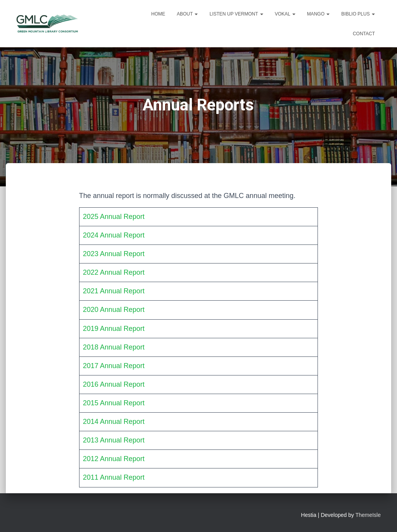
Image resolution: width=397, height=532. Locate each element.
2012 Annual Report (114, 459)
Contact (364, 34)
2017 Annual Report (114, 366)
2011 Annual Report (114, 477)
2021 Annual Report (114, 291)
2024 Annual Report (114, 235)
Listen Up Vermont (236, 14)
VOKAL (285, 14)
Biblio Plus (358, 14)
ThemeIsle (368, 515)
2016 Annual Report (114, 384)
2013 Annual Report (114, 440)
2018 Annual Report (114, 347)
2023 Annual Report (114, 254)
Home (158, 14)
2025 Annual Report (114, 217)
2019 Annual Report (114, 329)
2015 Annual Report (114, 403)
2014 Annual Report (114, 422)
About (187, 14)
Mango (318, 14)
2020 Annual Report (114, 310)
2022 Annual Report (114, 272)
